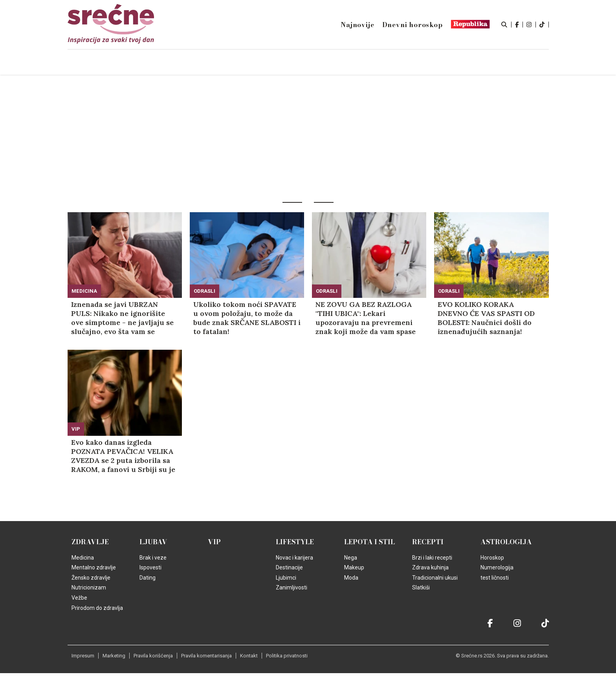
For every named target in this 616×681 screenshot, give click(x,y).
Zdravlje (90, 542)
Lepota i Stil (369, 542)
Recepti (428, 542)
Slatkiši (421, 587)
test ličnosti (495, 578)
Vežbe (79, 598)
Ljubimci (286, 578)
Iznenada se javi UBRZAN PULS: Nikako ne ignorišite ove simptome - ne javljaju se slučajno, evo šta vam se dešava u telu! (122, 318)
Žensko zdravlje (91, 578)
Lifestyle (295, 542)
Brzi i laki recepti (432, 558)
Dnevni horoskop (412, 25)
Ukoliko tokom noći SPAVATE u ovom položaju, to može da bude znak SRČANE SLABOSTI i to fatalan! (247, 318)
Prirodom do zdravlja (97, 608)
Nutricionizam (89, 587)
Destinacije (289, 567)
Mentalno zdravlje (94, 567)
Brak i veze (153, 558)
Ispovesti (150, 567)
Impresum (83, 656)
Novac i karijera (294, 558)
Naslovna (135, 62)
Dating (148, 578)
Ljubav (153, 542)
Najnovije (357, 25)
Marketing (114, 656)
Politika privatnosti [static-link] (287, 656)
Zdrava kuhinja (430, 567)
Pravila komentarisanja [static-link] (206, 656)
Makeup (354, 567)
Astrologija (506, 542)
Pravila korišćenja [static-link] (153, 656)
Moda (351, 578)
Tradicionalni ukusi (435, 578)
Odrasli (204, 291)
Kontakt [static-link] (249, 656)
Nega (351, 558)
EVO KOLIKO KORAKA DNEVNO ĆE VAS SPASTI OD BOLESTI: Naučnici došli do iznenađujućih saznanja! (486, 318)
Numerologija (497, 567)
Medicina (84, 291)
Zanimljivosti (291, 587)
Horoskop (492, 558)
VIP (76, 429)
